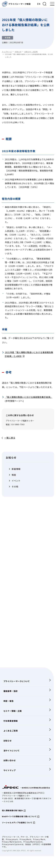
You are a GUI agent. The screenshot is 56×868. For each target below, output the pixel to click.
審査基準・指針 (11, 691)
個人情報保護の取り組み (12, 810)
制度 (14, 475)
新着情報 (16, 469)
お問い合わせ (10, 760)
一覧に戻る (10, 438)
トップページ (7, 52)
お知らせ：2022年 (31, 52)
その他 (15, 487)
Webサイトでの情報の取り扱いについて (19, 816)
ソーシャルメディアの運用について (17, 822)
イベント (16, 481)
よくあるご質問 (11, 731)
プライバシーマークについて (17, 681)
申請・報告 (9, 701)
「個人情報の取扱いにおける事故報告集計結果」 (29, 397)
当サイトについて (12, 750)
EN (39, 4)
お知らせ (18, 52)
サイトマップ (10, 770)
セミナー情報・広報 (13, 711)
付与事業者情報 (11, 721)
